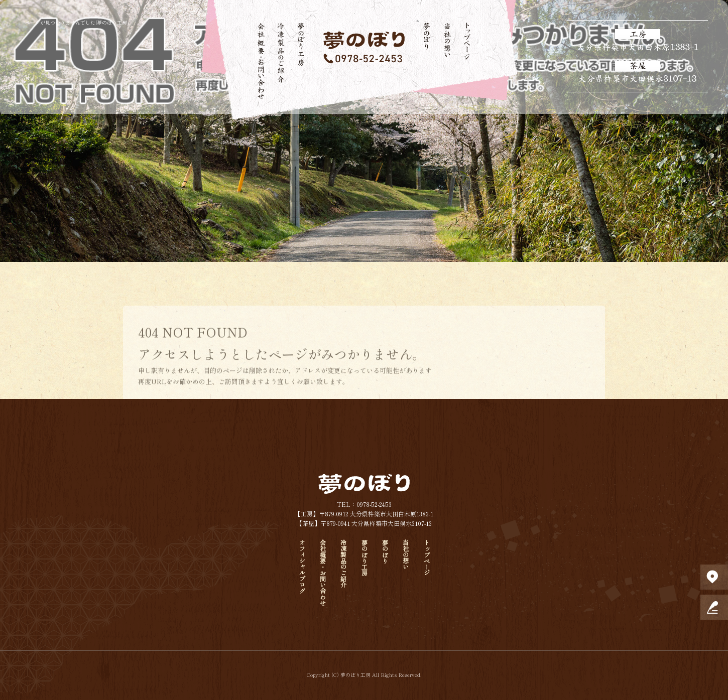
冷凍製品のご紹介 (281, 60)
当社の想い (447, 60)
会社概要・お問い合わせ (261, 60)
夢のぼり (427, 60)
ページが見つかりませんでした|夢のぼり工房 (76, 22)
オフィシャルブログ (302, 567)
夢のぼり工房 (301, 60)
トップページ (467, 60)
